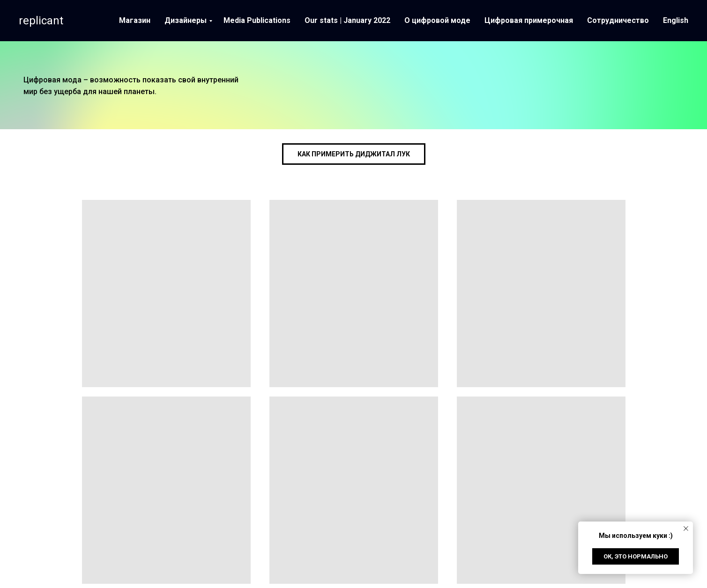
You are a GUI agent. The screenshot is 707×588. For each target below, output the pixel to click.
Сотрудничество (618, 20)
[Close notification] (686, 529)
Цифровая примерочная (529, 20)
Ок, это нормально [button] (636, 556)
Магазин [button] (135, 20)
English (676, 20)
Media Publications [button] (257, 20)
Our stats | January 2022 (347, 20)
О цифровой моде (437, 20)
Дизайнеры (186, 20)
